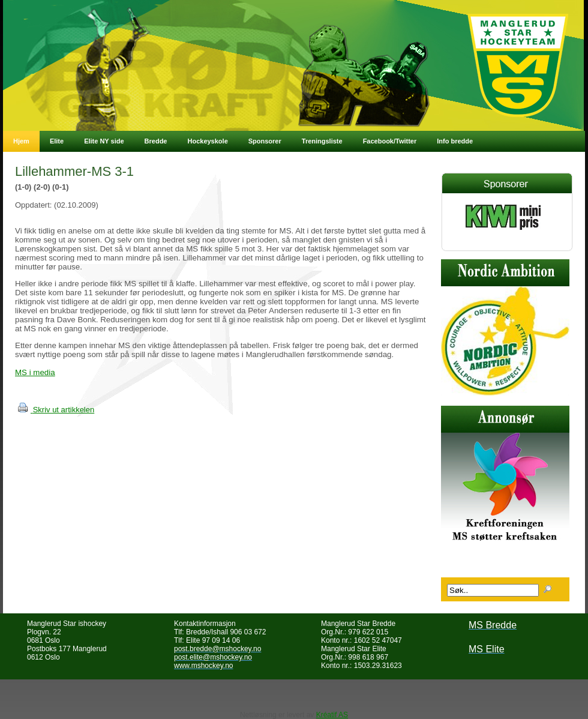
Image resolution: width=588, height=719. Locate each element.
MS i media (35, 372)
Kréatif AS (332, 715)
